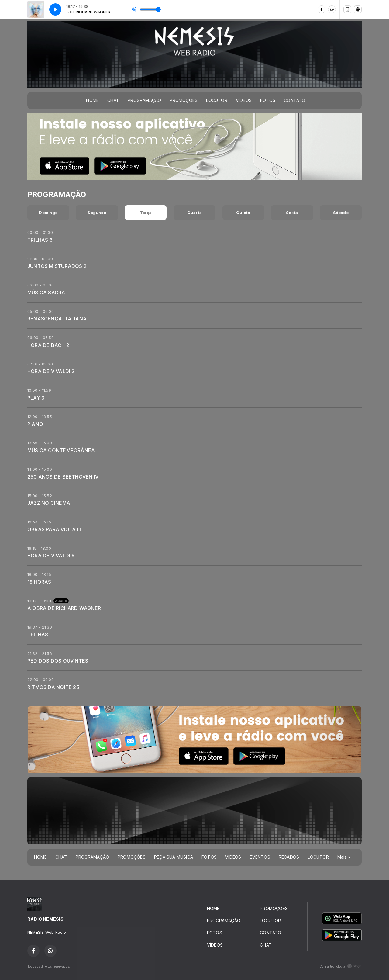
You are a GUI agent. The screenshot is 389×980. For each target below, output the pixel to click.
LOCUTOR (217, 100)
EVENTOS (260, 857)
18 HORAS (39, 582)
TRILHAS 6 (40, 240)
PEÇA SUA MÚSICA (174, 857)
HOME (92, 100)
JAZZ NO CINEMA (49, 503)
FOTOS (268, 100)
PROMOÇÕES (184, 100)
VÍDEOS (244, 100)
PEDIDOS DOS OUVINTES (58, 661)
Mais (344, 857)
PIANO (35, 424)
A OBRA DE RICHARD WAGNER (64, 608)
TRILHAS (38, 635)
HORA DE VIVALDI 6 (51, 556)
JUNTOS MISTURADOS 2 (57, 266)
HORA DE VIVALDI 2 (51, 371)
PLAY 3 (36, 398)
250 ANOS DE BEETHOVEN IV (63, 477)
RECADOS (289, 857)
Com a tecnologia (341, 966)
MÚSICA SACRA (46, 293)
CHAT (113, 100)
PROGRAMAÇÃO (144, 100)
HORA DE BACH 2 (48, 345)
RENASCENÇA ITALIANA (57, 319)
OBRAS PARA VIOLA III (54, 529)
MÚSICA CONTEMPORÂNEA (61, 450)
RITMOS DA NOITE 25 (53, 687)
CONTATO (294, 100)
